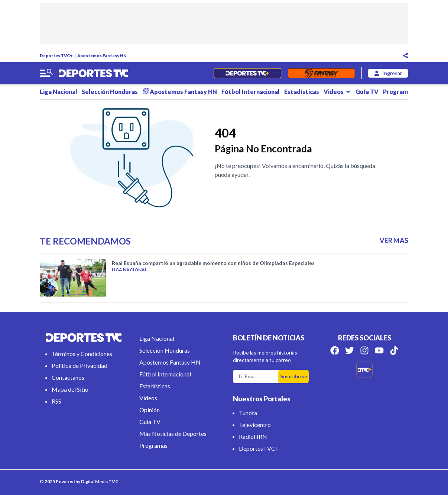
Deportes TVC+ (56, 56)
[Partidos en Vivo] (247, 73)
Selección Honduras (110, 92)
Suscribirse (294, 376)
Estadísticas (302, 92)
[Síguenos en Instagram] (364, 350)
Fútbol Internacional (251, 92)
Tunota (248, 413)
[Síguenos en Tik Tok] (394, 350)
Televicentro (255, 425)
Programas (402, 92)
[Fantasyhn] (322, 73)
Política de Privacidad (79, 365)
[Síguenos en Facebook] (335, 350)
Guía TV (367, 92)
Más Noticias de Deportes (173, 433)
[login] (388, 73)
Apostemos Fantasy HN (102, 56)
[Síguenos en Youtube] (379, 350)
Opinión (150, 410)
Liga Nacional (59, 92)
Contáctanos (68, 377)
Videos (337, 92)
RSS (56, 401)
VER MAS (394, 240)
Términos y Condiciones (82, 354)
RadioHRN (253, 436)
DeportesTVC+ (259, 448)
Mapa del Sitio (70, 389)
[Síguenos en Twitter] (350, 350)
